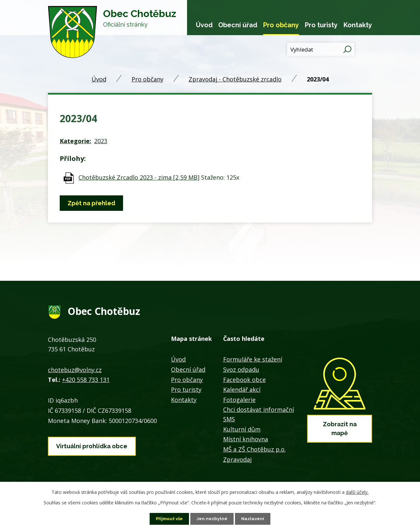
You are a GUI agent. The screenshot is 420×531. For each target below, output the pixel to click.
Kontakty (358, 25)
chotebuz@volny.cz (75, 370)
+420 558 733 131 (86, 380)
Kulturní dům (242, 429)
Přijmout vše (168, 519)
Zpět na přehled (93, 203)
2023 (101, 141)
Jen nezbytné (213, 519)
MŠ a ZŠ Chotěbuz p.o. (254, 449)
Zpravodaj (237, 459)
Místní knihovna (246, 439)
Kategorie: (75, 141)
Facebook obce (244, 380)
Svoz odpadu (241, 369)
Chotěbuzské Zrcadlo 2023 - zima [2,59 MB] (139, 177)
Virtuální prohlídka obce (92, 445)
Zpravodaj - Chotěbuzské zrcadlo (235, 79)
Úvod (204, 25)
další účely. (357, 492)
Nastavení (254, 519)
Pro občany (281, 25)
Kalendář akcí (242, 389)
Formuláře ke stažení (253, 359)
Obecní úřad (238, 25)
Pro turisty (321, 25)
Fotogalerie (239, 400)
